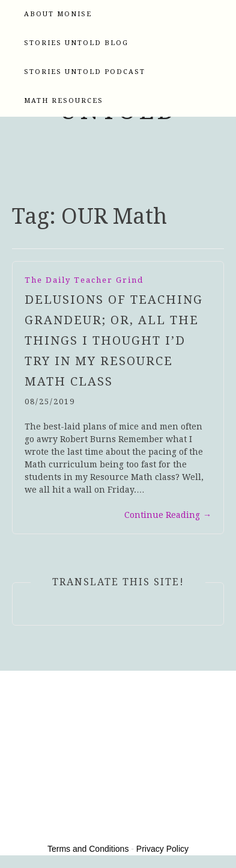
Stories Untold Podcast (85, 72)
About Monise (58, 14)
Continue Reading (168, 515)
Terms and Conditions (88, 849)
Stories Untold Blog (76, 43)
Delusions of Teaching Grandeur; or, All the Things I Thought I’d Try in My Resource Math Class (114, 340)
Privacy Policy (162, 849)
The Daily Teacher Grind (84, 280)
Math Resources (64, 101)
